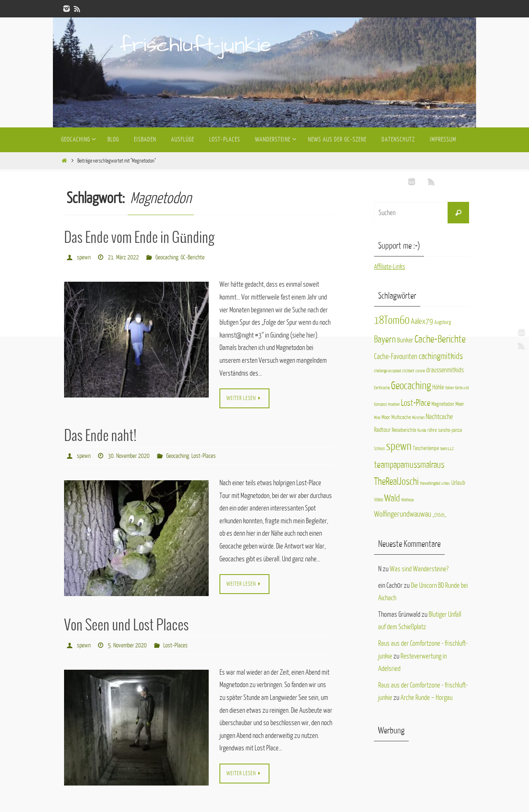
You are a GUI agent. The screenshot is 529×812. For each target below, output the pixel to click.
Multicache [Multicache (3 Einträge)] (401, 417)
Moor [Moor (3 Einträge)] (386, 417)
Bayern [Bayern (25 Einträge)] (385, 339)
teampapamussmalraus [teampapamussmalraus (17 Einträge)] (409, 465)
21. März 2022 (123, 257)
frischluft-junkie (195, 45)
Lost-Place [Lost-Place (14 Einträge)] (416, 403)
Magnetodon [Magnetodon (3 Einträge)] (443, 404)
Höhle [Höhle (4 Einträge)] (438, 387)
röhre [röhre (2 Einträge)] (432, 430)
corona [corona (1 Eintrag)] (420, 371)
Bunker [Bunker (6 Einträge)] (405, 340)
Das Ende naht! (100, 436)
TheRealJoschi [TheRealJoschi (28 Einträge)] (396, 481)
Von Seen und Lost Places (126, 625)
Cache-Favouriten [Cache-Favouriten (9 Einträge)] (396, 357)
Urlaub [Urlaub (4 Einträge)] (458, 483)
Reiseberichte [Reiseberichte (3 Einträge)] (404, 430)
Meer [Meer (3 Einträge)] (460, 404)
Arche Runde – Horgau (427, 698)
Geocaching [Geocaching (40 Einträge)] (411, 386)
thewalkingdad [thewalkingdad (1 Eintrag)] (430, 483)
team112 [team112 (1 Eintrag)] (447, 449)
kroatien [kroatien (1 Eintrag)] (394, 404)
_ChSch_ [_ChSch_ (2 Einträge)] (439, 515)
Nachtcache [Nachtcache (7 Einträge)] (439, 417)
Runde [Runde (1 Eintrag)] (422, 430)
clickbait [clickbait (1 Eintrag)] (408, 371)
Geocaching (167, 257)
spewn (84, 257)
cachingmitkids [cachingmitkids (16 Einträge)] (441, 356)
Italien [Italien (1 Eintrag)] (449, 388)
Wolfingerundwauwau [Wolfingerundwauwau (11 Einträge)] (403, 514)
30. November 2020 (129, 455)
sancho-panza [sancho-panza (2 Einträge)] (450, 430)
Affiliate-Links (390, 267)
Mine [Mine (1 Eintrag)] (377, 418)
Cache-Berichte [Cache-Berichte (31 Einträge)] (440, 339)
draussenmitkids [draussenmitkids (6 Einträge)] (445, 370)
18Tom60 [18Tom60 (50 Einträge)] (392, 320)
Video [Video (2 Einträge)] (379, 500)
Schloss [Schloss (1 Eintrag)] (379, 449)
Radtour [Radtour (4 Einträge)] (382, 430)
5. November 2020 (127, 644)
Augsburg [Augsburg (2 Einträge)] (443, 322)
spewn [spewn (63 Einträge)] (399, 446)
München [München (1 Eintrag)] (418, 418)
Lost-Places (204, 455)
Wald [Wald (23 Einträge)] (392, 498)
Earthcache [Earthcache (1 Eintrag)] (382, 388)
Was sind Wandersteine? (419, 569)
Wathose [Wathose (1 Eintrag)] (407, 500)
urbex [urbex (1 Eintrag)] (446, 483)
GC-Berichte (193, 257)
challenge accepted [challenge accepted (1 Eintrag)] (387, 371)
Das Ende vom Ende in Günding (139, 238)
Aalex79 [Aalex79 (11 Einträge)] (422, 321)
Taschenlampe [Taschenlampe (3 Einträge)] (426, 448)
